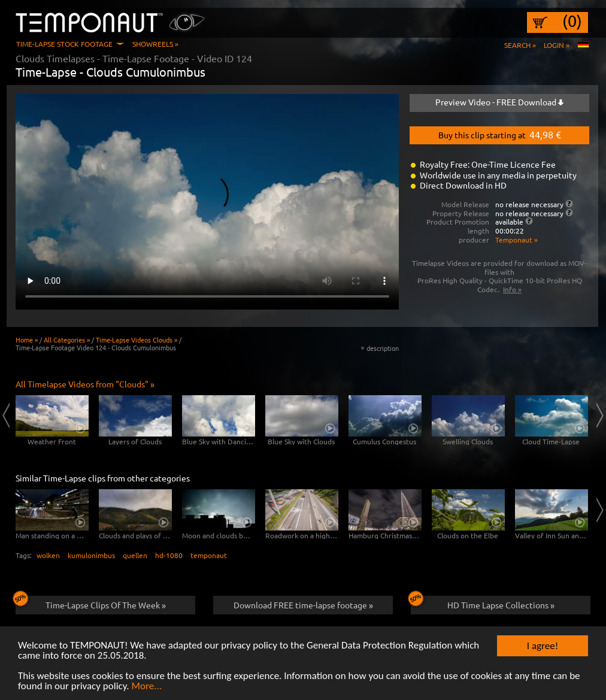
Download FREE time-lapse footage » (303, 605)
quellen (135, 555)
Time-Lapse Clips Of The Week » (91, 603)
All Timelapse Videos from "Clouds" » (85, 384)
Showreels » (155, 44)
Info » (512, 289)
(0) (572, 21)
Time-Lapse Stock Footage (64, 44)
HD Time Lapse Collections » (483, 603)
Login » (557, 45)
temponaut (209, 555)
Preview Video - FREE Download (499, 102)
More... (146, 687)
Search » (520, 45)
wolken (48, 555)
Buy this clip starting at (500, 134)
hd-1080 (169, 555)
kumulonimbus (91, 555)
